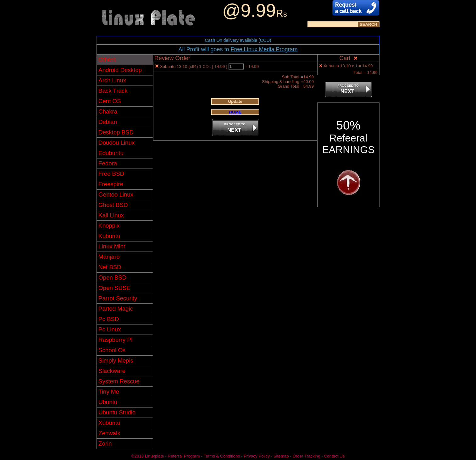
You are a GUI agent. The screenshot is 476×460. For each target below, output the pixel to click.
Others (107, 60)
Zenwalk (109, 433)
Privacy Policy (257, 456)
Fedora (108, 163)
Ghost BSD (113, 205)
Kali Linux (111, 215)
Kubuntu (109, 236)
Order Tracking (306, 456)
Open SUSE (114, 288)
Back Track (113, 91)
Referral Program (184, 456)
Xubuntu (109, 423)
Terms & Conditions (222, 456)
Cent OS (110, 101)
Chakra (108, 111)
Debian (108, 122)
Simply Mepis (116, 360)
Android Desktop (120, 70)
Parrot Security (118, 298)
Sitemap (281, 456)
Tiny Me (109, 392)
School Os (112, 350)
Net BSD (110, 267)
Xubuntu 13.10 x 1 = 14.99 (348, 66)
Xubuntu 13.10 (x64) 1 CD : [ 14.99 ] (194, 67)
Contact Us (334, 456)
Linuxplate (155, 456)
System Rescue (119, 381)
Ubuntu (108, 402)
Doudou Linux (116, 143)
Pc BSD (109, 319)
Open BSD (112, 277)
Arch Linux (112, 80)
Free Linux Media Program (264, 49)
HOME (235, 112)
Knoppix (109, 226)
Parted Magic (116, 309)
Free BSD (111, 174)
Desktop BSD (116, 132)
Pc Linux (110, 329)
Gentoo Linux (116, 194)
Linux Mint (112, 246)
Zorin (105, 443)
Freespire (111, 184)
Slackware (112, 371)
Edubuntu (111, 153)
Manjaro (109, 257)
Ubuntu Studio (117, 412)
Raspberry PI (116, 340)
